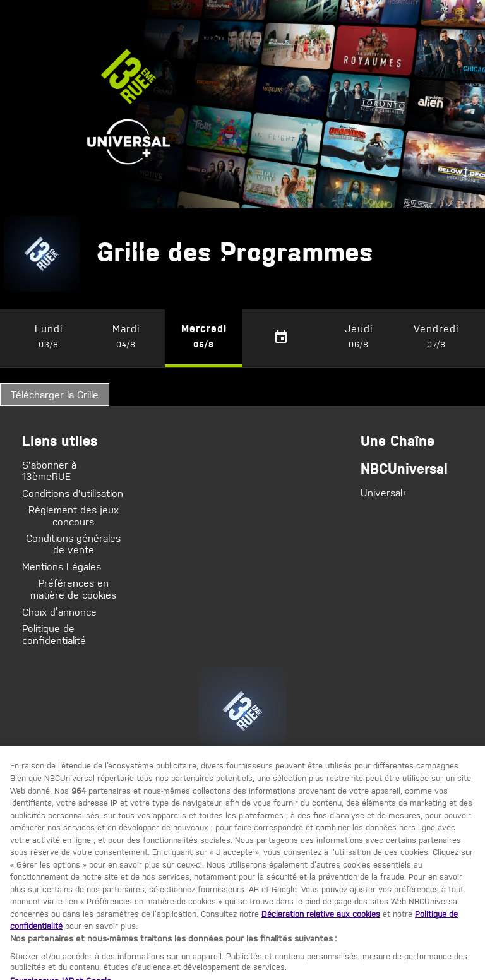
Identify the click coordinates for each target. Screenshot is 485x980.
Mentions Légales (62, 566)
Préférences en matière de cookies (73, 589)
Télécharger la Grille (55, 394)
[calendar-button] (281, 338)
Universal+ (384, 493)
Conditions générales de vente (73, 544)
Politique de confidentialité (54, 634)
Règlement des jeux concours (74, 516)
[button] (49, 338)
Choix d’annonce (59, 611)
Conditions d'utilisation (73, 493)
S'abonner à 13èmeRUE (49, 471)
